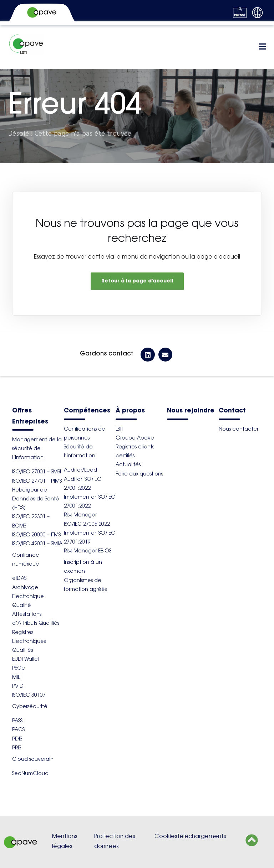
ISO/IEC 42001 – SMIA (37, 544)
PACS (18, 730)
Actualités (128, 465)
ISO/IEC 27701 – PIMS (37, 482)
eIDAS (19, 579)
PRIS (17, 748)
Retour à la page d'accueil (137, 281)
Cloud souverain (33, 760)
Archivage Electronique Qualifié (28, 597)
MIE (16, 678)
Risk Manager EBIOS (88, 551)
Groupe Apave (135, 438)
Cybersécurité (30, 707)
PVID (18, 687)
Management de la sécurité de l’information (37, 449)
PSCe (19, 669)
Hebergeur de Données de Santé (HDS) (36, 499)
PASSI (18, 721)
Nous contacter (239, 430)
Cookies (166, 837)
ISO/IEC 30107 (29, 696)
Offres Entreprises (30, 416)
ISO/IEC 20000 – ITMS (36, 535)
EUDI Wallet (26, 660)
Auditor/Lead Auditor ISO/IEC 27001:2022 (83, 479)
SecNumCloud (30, 774)
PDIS (17, 739)
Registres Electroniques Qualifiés (29, 642)
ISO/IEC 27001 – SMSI (37, 472)
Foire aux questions (139, 474)
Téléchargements (201, 837)
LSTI (119, 430)
